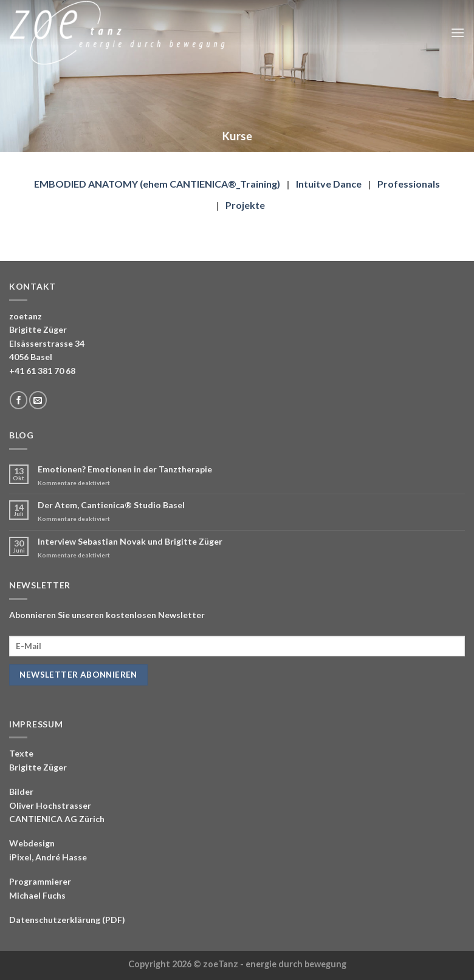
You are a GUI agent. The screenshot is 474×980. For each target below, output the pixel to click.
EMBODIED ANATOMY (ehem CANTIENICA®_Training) (157, 184)
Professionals (409, 184)
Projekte (245, 205)
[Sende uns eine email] (38, 400)
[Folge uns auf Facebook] (19, 400)
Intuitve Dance (329, 184)
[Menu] (458, 32)
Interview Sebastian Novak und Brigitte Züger (130, 542)
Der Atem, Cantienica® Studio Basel (111, 505)
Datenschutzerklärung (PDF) (67, 920)
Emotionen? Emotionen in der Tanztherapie (125, 469)
